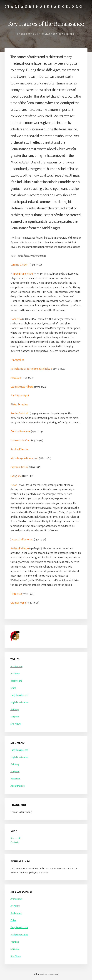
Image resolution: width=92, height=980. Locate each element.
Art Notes (15, 674)
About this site (18, 786)
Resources (15, 779)
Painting (15, 709)
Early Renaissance (19, 695)
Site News (16, 724)
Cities (13, 688)
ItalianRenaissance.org (44, 6)
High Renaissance (19, 702)
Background (26, 34)
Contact (14, 842)
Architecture (16, 666)
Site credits (16, 838)
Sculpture (15, 717)
